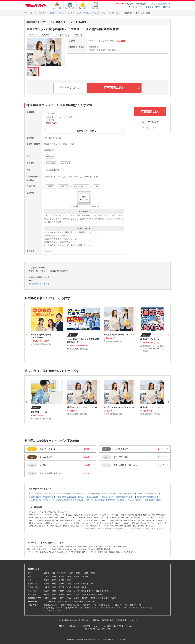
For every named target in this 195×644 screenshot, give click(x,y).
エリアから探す (50, 602)
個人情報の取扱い (109, 620)
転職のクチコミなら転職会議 (79, 626)
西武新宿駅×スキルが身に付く (41, 500)
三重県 (69, 580)
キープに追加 (70, 88)
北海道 (47, 584)
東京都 (47, 573)
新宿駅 (54, 598)
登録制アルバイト (105, 605)
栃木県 (85, 573)
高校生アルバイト (90, 605)
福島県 (91, 584)
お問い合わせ (86, 620)
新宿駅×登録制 (108, 497)
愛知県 (47, 580)
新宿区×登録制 (35, 497)
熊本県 (69, 594)
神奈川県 (55, 573)
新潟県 (54, 587)
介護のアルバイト (92, 608)
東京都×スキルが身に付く (74, 494)
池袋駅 (61, 598)
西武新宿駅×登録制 (64, 500)
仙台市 (106, 598)
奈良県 (76, 577)
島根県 (54, 591)
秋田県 (76, 584)
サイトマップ (132, 620)
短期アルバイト (136, 605)
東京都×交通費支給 (53, 494)
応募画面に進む (122, 88)
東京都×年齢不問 (36, 494)
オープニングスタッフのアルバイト (137, 608)
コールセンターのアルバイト (111, 608)
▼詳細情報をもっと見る (39, 284)
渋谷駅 (47, 598)
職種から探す (79, 602)
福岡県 (47, 594)
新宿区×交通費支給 (126, 494)
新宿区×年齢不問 (109, 494)
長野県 (61, 587)
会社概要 (121, 620)
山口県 (76, 591)
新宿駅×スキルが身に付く (89, 497)
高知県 (106, 591)
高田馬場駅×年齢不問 (84, 500)
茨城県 (78, 573)
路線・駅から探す (65, 602)
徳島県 (84, 591)
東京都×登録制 (94, 494)
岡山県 (61, 591)
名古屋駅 (85, 598)
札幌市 (114, 598)
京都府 (61, 577)
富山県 (69, 587)
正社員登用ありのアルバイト (55, 608)
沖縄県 (100, 594)
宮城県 (69, 584)
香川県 (91, 591)
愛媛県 (99, 591)
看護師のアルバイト (75, 608)
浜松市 (76, 598)
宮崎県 (84, 594)
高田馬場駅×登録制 (153, 500)
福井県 (84, 587)
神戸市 (93, 598)
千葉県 (71, 573)
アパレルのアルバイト (52, 611)
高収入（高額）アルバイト (71, 605)
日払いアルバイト (121, 605)
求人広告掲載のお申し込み (68, 620)
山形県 (84, 584)
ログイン (167, 7)
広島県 (69, 591)
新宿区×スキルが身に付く (147, 494)
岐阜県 (54, 580)
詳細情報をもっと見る (85, 131)
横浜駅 (69, 598)
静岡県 (61, 580)
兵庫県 (54, 577)
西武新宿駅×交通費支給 (147, 497)
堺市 (100, 598)
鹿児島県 (92, 594)
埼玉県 (63, 573)
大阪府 (47, 577)
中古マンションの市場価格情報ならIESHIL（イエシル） (113, 626)
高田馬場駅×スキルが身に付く (130, 500)
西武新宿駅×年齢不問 (125, 497)
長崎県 (61, 594)
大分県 (76, 594)
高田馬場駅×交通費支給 (105, 500)
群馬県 (93, 573)
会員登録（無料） (153, 7)
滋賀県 (69, 577)
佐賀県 (54, 594)
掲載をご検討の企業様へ (160, 4)
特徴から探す (91, 602)
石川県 (76, 587)
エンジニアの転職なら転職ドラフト (97, 629)
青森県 (54, 584)
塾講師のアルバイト (51, 605)
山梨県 (47, 587)
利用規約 (96, 620)
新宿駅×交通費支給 (68, 497)
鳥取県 (47, 591)
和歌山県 (85, 577)
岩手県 (61, 584)
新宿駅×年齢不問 (50, 497)
